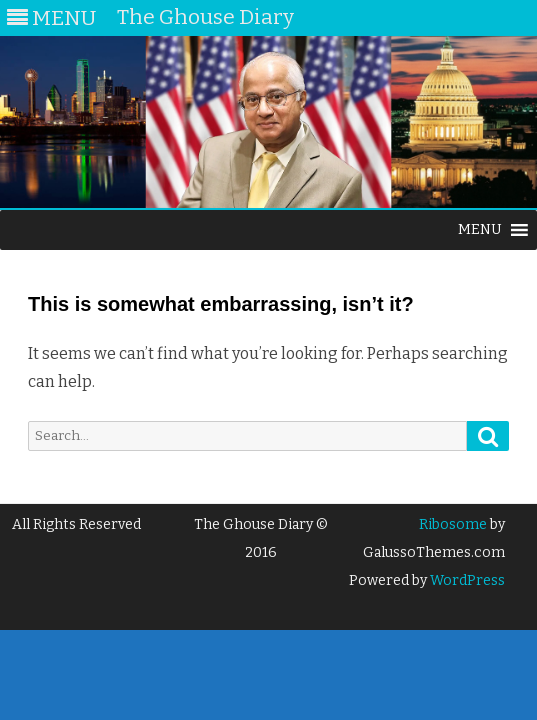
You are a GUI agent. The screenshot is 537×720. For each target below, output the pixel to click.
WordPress (466, 580)
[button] (480, 230)
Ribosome (453, 524)
